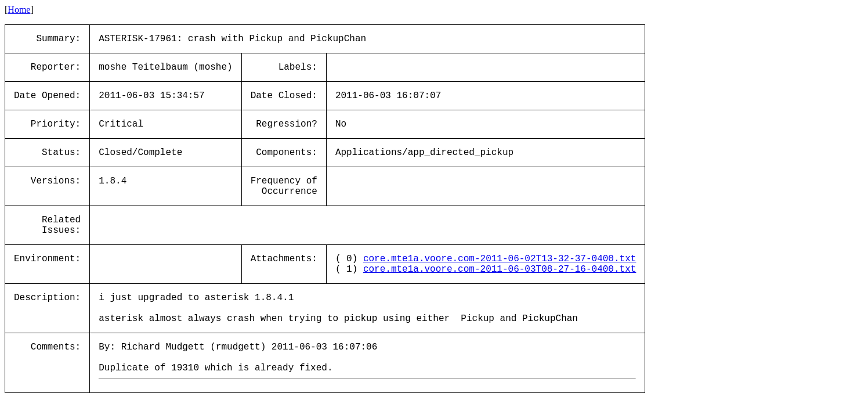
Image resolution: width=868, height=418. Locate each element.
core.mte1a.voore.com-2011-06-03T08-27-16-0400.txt (500, 269)
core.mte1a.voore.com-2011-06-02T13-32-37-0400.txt (500, 259)
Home (19, 10)
